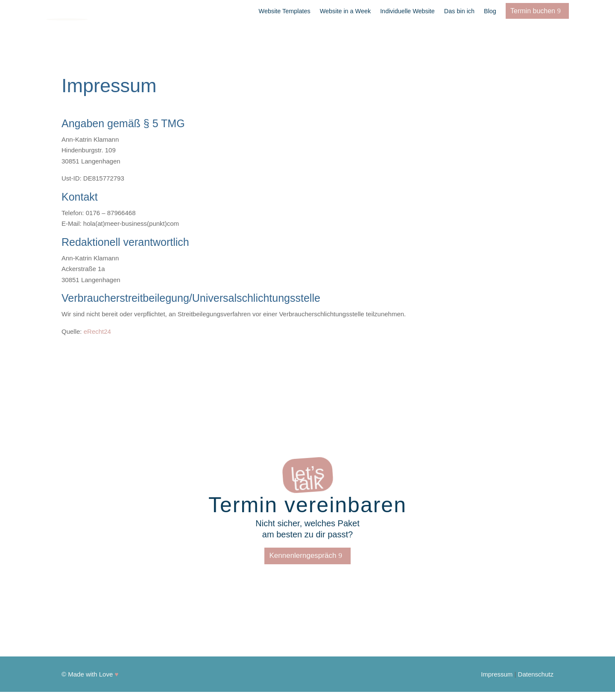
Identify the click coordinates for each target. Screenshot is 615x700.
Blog (490, 11)
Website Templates (285, 11)
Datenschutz (536, 674)
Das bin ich (459, 11)
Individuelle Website (407, 11)
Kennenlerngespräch (303, 556)
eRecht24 (97, 331)
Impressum (497, 674)
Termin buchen (533, 11)
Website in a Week (345, 11)
